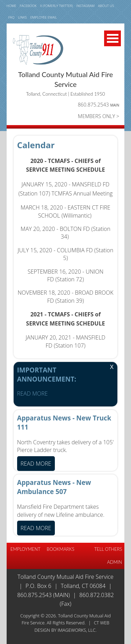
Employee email (44, 17)
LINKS (23, 17)
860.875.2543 (99, 105)
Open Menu (112, 38)
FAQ (12, 17)
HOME (12, 6)
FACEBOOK (28, 6)
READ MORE (32, 393)
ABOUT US (106, 6)
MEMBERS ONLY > (99, 116)
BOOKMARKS (61, 549)
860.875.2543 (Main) (43, 595)
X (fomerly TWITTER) (57, 6)
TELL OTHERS (108, 549)
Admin (115, 562)
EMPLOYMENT (26, 549)
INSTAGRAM (86, 6)
